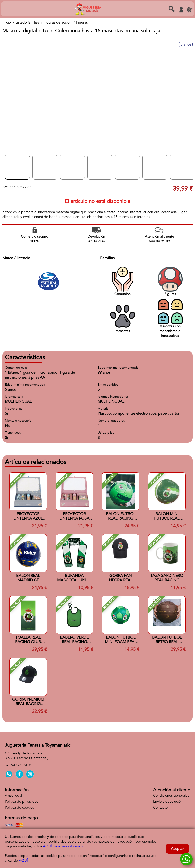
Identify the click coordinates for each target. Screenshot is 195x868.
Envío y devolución (168, 802)
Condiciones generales (171, 796)
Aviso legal (13, 796)
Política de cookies (19, 808)
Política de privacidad (22, 802)
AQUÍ (23, 861)
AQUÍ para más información (65, 846)
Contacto (160, 808)
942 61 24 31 (22, 765)
